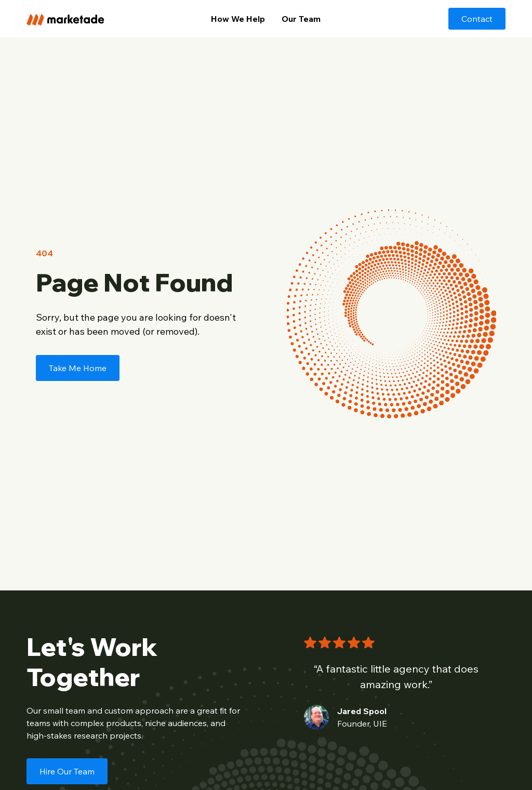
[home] (76, 18)
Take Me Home (78, 368)
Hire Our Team (67, 771)
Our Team (301, 19)
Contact (477, 19)
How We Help (238, 19)
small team (64, 710)
